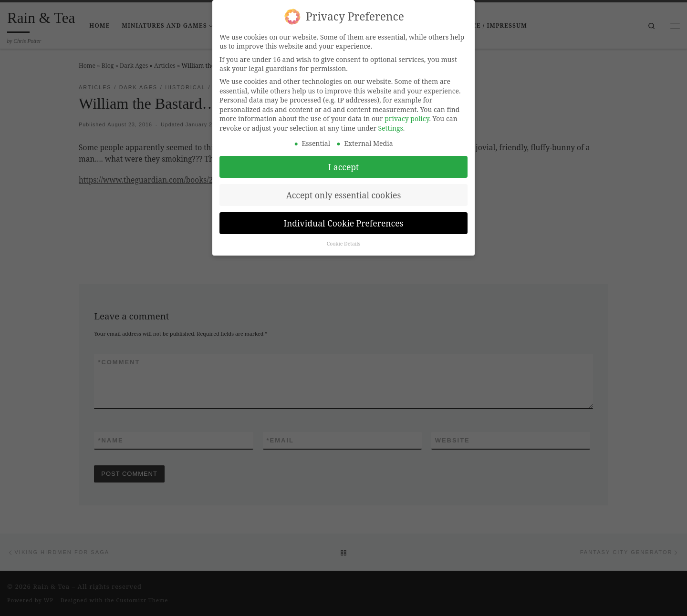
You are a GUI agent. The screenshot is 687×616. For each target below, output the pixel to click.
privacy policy (407, 113)
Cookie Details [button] (344, 239)
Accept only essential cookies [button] (344, 190)
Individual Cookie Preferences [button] (344, 218)
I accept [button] (343, 162)
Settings (391, 123)
